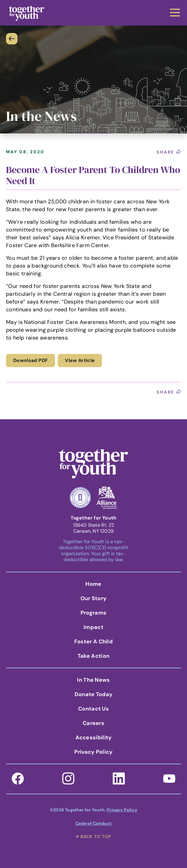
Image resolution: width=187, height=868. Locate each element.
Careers (93, 723)
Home (93, 584)
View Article (80, 360)
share (169, 152)
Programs (93, 613)
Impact (93, 627)
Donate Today (94, 694)
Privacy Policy (93, 752)
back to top (93, 837)
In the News (93, 680)
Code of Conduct (93, 823)
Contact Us (93, 709)
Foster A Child (93, 642)
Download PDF (31, 360)
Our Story (94, 598)
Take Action (93, 656)
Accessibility (94, 738)
